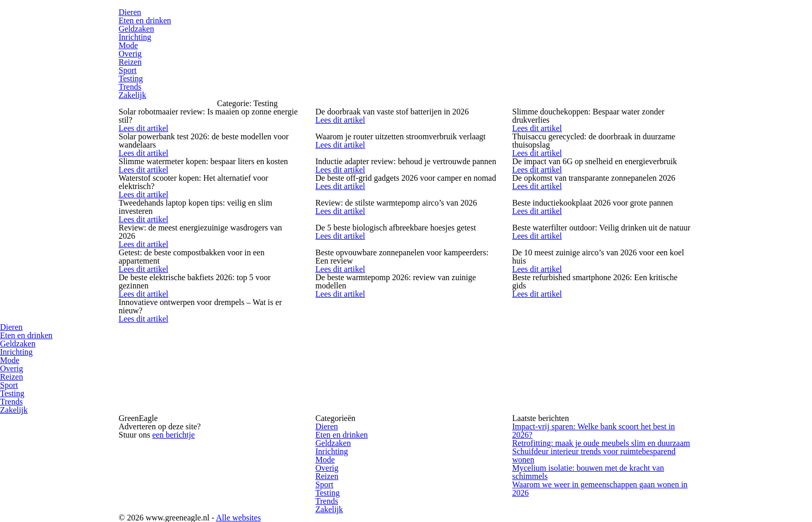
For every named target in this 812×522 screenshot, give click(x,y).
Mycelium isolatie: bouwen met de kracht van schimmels (588, 472)
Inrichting (135, 37)
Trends (130, 87)
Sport (128, 70)
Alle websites (238, 518)
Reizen (130, 62)
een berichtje (173, 435)
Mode (128, 45)
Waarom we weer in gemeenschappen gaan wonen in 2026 (600, 489)
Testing (131, 78)
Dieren (130, 12)
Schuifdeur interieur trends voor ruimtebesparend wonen (594, 455)
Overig (130, 54)
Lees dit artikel (143, 128)
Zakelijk (132, 95)
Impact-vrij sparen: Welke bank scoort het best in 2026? (593, 431)
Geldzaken (136, 29)
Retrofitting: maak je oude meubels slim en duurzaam (601, 443)
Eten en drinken (145, 20)
